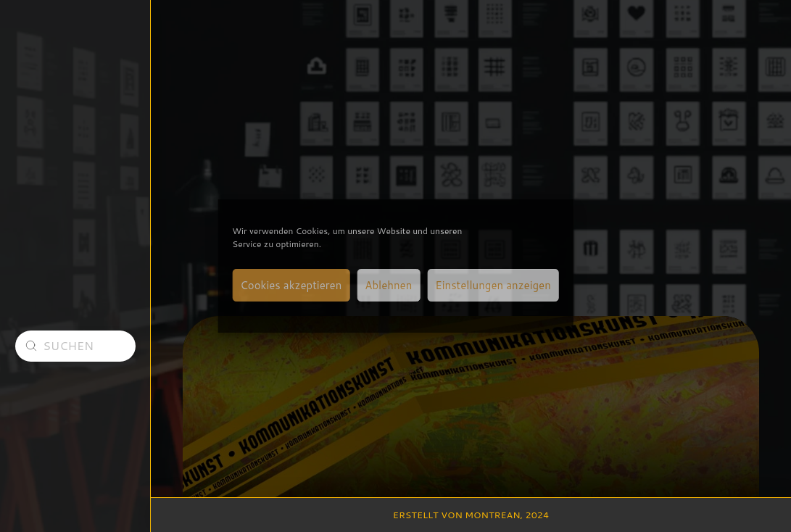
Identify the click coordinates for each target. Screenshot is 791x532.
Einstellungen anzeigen (493, 285)
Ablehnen (388, 285)
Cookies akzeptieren (291, 285)
